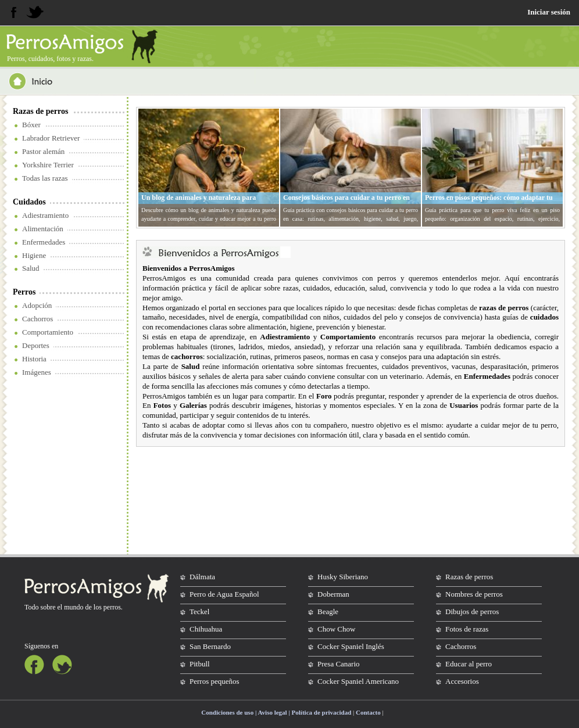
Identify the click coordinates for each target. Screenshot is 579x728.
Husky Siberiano (343, 577)
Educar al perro (469, 664)
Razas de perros (40, 111)
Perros (24, 292)
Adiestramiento (45, 215)
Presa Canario (339, 664)
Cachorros (37, 319)
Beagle (328, 612)
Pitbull (200, 664)
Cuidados (29, 202)
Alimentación (43, 229)
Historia (34, 359)
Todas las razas (45, 178)
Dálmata (202, 577)
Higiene (34, 255)
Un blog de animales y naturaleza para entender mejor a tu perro (199, 202)
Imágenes (37, 372)
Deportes (36, 345)
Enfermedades (44, 242)
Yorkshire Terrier (48, 165)
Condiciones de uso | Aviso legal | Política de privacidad (276, 712)
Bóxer (31, 125)
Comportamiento (48, 332)
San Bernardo (210, 646)
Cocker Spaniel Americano (358, 681)
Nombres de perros (474, 594)
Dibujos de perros (472, 612)
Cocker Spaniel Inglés (351, 646)
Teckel (199, 612)
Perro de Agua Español (224, 594)
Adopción (37, 305)
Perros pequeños (215, 681)
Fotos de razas (467, 629)
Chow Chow (336, 629)
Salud (31, 268)
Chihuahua (206, 629)
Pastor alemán (43, 151)
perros (112, 607)
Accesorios (462, 681)
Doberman (333, 594)
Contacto (368, 712)
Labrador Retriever (51, 138)
